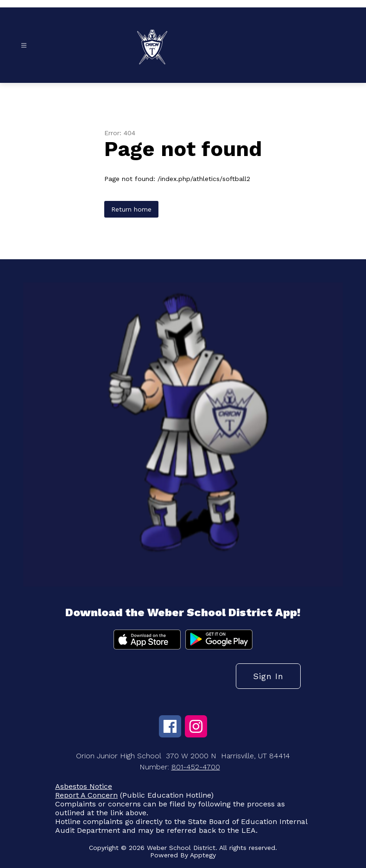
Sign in (268, 676)
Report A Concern (86, 795)
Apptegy (203, 855)
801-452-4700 (196, 767)
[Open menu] (24, 46)
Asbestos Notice (84, 786)
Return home (131, 209)
